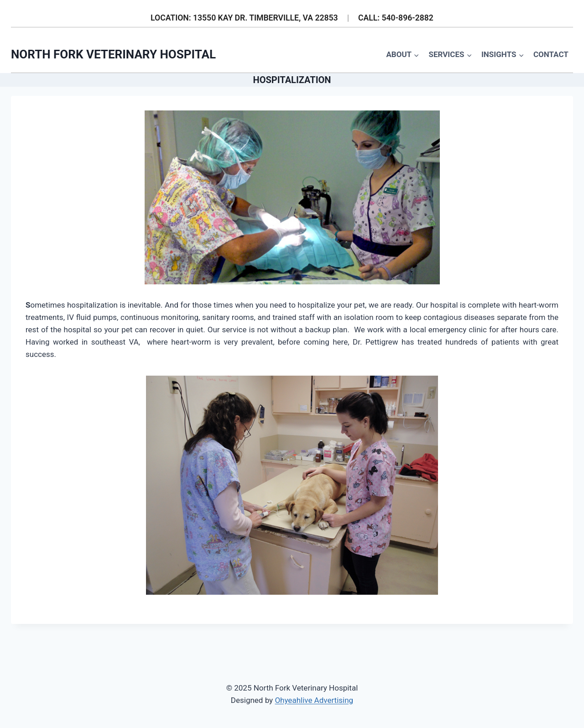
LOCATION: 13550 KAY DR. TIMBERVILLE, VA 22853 (244, 18)
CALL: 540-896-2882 (396, 18)
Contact (551, 54)
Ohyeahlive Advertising (314, 700)
